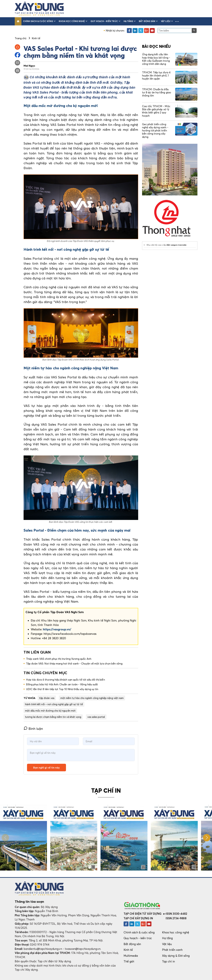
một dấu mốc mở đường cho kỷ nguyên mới (50, 711)
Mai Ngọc (29, 66)
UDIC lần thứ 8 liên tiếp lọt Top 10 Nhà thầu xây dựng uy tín (62, 689)
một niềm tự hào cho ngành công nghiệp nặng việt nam (92, 698)
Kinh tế (128, 950)
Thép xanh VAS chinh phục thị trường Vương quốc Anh (59, 659)
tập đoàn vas (47, 698)
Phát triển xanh (172, 950)
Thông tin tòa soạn (29, 902)
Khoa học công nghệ (73, 21)
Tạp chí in (168, 961)
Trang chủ (21, 38)
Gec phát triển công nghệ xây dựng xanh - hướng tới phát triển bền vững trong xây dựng (155, 131)
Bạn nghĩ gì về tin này (46, 768)
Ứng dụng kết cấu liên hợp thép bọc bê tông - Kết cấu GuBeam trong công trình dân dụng (156, 59)
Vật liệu (167, 21)
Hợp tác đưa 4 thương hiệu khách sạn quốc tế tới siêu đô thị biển (65, 680)
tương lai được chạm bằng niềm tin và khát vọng (53, 717)
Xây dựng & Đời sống (176, 956)
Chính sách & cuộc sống (39, 21)
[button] (177, 21)
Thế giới (129, 961)
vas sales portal (96, 717)
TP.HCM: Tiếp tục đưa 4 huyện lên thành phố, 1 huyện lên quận (156, 75)
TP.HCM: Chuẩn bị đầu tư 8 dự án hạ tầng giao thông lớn (157, 92)
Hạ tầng (130, 21)
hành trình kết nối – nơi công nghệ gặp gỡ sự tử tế (54, 704)
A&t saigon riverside (176, 245)
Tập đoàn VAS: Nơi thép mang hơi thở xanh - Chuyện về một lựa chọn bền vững (74, 664)
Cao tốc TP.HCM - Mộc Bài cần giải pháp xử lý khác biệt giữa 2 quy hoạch (156, 111)
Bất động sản (148, 21)
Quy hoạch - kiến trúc (105, 21)
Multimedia (131, 956)
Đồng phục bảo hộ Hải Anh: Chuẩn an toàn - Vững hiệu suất (62, 684)
